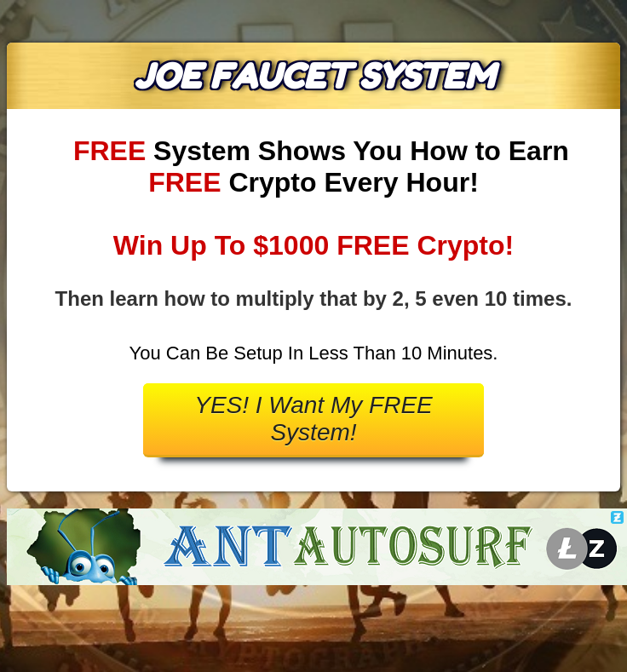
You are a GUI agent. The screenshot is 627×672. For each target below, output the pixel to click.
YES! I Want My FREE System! (313, 419)
